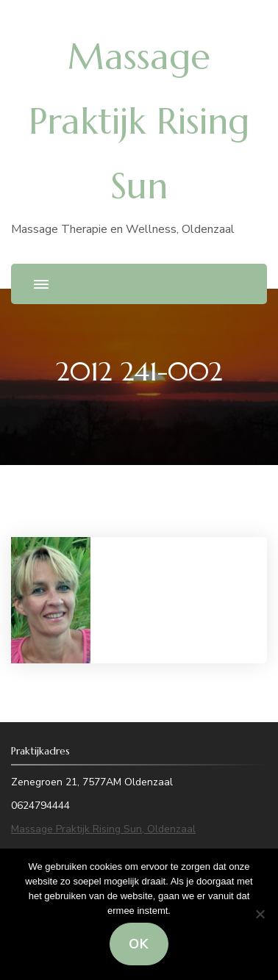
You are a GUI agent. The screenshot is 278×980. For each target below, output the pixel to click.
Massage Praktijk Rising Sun (139, 121)
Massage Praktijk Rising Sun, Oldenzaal (103, 829)
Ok (139, 944)
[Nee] (260, 914)
